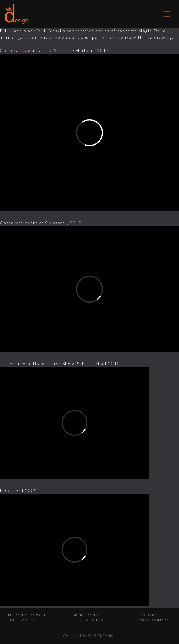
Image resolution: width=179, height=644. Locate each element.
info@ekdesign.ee (153, 620)
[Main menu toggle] (167, 14)
